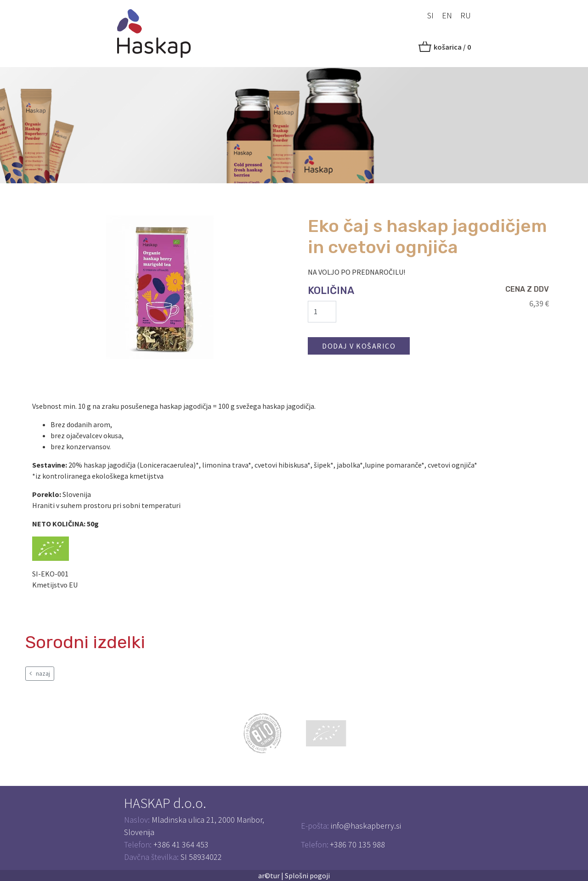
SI (430, 15)
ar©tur (269, 875)
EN (447, 15)
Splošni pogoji (307, 875)
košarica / (452, 47)
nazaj (40, 673)
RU (466, 15)
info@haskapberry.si (366, 826)
